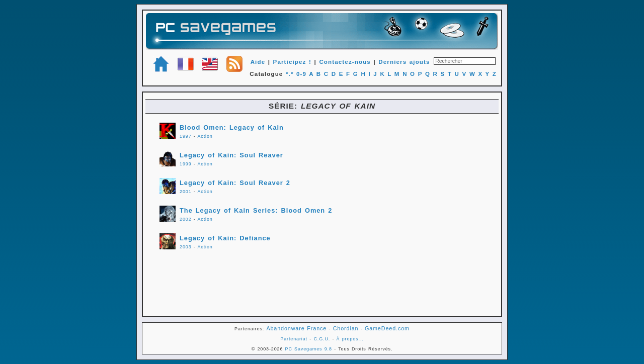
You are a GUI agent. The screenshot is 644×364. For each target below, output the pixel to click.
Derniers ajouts (404, 62)
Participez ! (292, 62)
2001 (186, 192)
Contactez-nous (345, 62)
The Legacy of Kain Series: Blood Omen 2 (256, 210)
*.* (290, 74)
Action (205, 136)
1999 (186, 164)
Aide (258, 62)
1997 (186, 136)
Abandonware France (296, 328)
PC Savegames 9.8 (309, 349)
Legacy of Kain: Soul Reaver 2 (235, 183)
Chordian (346, 328)
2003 (186, 247)
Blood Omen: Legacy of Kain (232, 127)
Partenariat (294, 339)
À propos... (350, 339)
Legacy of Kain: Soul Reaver (231, 155)
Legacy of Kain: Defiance (225, 238)
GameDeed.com (387, 328)
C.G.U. (322, 339)
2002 (186, 219)
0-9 (301, 74)
